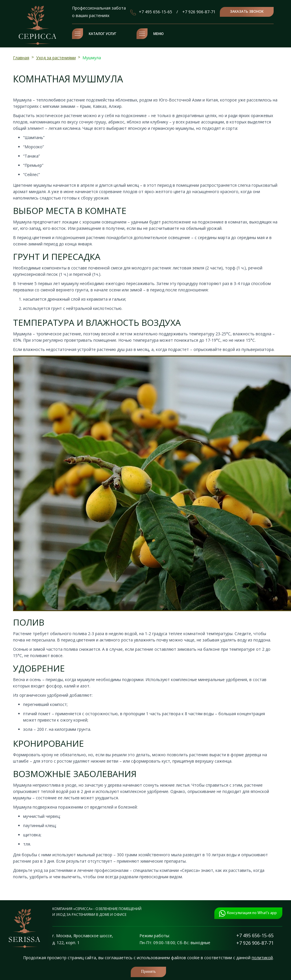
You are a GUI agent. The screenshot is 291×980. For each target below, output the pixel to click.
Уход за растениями (56, 58)
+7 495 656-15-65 (155, 12)
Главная (21, 58)
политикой (262, 958)
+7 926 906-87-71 (199, 12)
